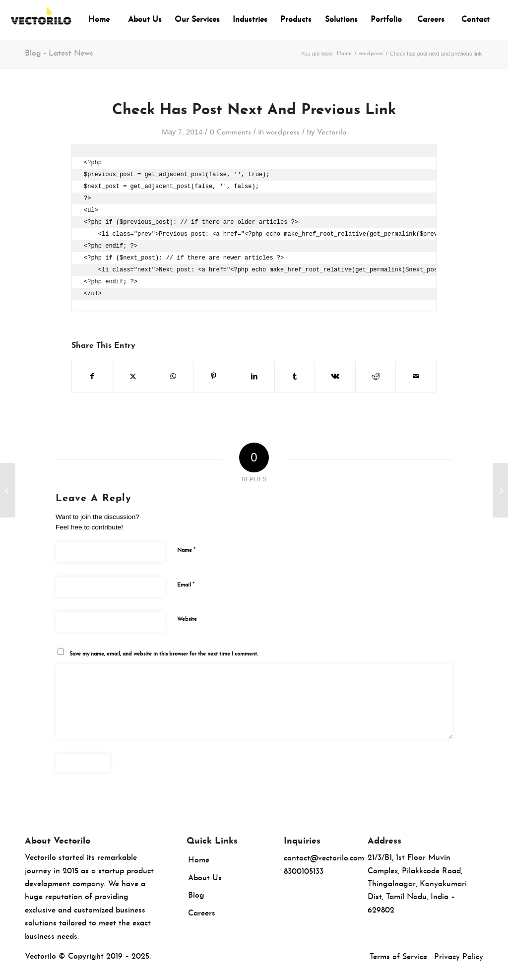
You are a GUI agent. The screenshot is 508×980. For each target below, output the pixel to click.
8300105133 (304, 872)
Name (186, 550)
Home (199, 860)
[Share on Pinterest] (214, 377)
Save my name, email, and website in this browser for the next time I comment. (164, 654)
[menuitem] (99, 20)
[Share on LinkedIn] (254, 377)
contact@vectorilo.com (324, 858)
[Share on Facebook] (92, 377)
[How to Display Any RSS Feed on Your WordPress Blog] (500, 490)
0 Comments (230, 133)
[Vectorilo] (41, 20)
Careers (202, 914)
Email (186, 585)
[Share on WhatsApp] (173, 377)
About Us (205, 878)
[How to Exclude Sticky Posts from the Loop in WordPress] (8, 490)
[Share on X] (133, 377)
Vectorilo (332, 133)
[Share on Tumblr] (295, 377)
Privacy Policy (459, 957)
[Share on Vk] (335, 377)
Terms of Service (398, 957)
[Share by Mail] (416, 377)
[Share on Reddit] (376, 377)
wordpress (283, 133)
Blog (196, 896)
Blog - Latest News (59, 54)
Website (187, 620)
